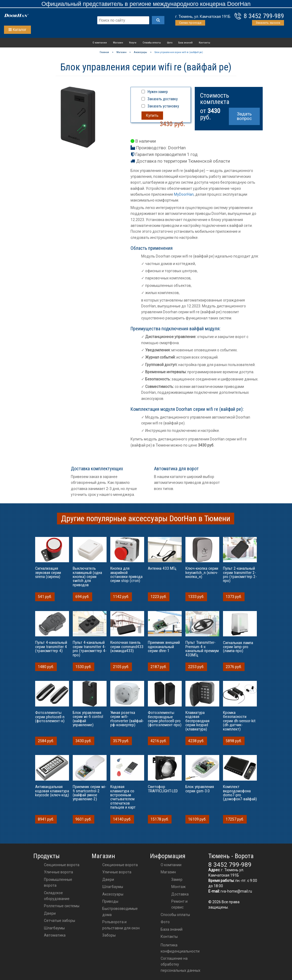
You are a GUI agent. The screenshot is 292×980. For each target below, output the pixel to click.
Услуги (133, 43)
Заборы (109, 935)
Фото (170, 43)
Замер (177, 879)
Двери (50, 913)
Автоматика (55, 935)
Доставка (180, 894)
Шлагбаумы (54, 928)
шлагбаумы (113, 887)
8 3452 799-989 (264, 16)
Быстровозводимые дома (120, 911)
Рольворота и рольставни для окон (121, 925)
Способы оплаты (152, 43)
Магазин (118, 43)
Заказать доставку (163, 99)
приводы (110, 901)
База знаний (185, 43)
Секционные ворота (62, 865)
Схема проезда (190, 23)
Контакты (204, 43)
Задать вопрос (244, 116)
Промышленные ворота (58, 882)
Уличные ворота (58, 872)
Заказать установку (163, 106)
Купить (152, 115)
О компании (100, 43)
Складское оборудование (57, 896)
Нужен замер (158, 92)
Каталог (17, 30)
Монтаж (179, 887)
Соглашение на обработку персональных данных (181, 964)
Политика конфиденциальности (180, 948)
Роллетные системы (62, 906)
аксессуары (113, 894)
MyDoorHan (184, 194)
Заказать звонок (268, 23)
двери (108, 879)
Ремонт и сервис (179, 904)
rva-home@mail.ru (236, 891)
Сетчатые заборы (60, 921)
